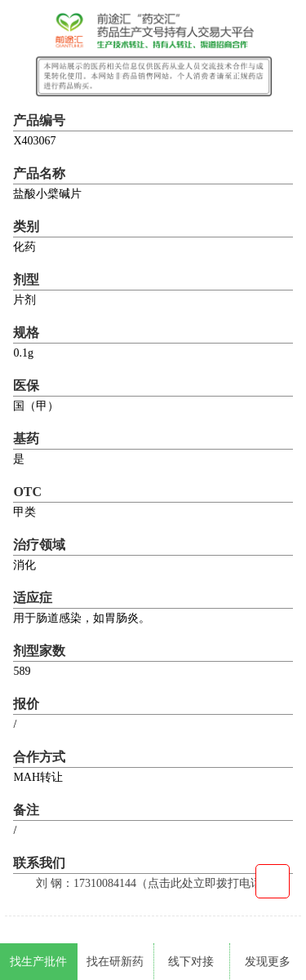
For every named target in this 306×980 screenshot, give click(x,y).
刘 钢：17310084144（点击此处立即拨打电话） (155, 883)
